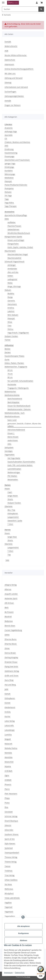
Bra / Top (11, 510)
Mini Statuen (13, 315)
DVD (6, 146)
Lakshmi (11, 311)
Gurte (7, 360)
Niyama (8, 766)
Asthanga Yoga (11, 131)
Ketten (10, 276)
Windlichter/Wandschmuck (19, 233)
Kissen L (11, 433)
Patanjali (8, 181)
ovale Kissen (13, 440)
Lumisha (8, 735)
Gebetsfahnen (13, 229)
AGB (6, 51)
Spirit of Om (10, 839)
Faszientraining (11, 153)
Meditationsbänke (12, 395)
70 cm (10, 374)
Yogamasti (9, 912)
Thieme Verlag (11, 862)
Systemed (9, 848)
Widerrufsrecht (11, 46)
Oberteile (9, 506)
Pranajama (9, 188)
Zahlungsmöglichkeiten (14, 96)
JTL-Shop (27, 977)
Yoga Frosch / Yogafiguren (18, 333)
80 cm (10, 377)
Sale (7, 560)
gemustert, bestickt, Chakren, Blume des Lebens (24, 425)
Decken (8, 352)
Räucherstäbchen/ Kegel (18, 254)
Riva (6, 807)
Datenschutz (20, 973)
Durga (10, 297)
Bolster (8, 349)
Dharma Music (11, 644)
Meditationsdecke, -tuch (15, 413)
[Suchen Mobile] (20, 9)
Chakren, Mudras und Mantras (17, 142)
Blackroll (8, 617)
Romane (8, 192)
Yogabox (8, 903)
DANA (7, 635)
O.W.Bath (9, 771)
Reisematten (13, 480)
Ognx (7, 775)
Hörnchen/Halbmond (16, 430)
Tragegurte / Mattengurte (18, 388)
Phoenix (8, 785)
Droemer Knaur (11, 662)
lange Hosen (13, 496)
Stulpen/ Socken (11, 336)
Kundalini (9, 171)
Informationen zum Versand (16, 87)
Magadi (8, 739)
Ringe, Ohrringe (14, 286)
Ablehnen (23, 940)
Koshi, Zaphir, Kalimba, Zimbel (20, 247)
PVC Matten (12, 476)
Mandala (8, 753)
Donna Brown (10, 653)
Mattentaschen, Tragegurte (16, 367)
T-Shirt (10, 551)
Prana (7, 803)
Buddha (11, 294)
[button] (37, 3)
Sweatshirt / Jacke (15, 521)
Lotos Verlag (10, 721)
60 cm (10, 370)
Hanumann (12, 304)
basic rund (12, 420)
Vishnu (10, 329)
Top (9, 555)
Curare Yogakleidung (13, 630)
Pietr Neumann (11, 794)
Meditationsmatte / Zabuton (19, 409)
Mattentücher (10, 392)
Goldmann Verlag (12, 671)
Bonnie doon (10, 626)
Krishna (11, 308)
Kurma (7, 716)
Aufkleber (12, 222)
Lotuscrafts (9, 725)
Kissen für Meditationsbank (19, 406)
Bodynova (9, 621)
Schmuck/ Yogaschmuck (14, 262)
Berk (7, 607)
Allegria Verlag (11, 585)
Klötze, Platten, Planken (14, 363)
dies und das (13, 272)
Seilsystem (9, 447)
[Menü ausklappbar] (3, 2)
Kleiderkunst (10, 707)
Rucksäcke (12, 384)
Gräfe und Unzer (12, 676)
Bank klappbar (14, 402)
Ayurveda (9, 135)
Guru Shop (9, 680)
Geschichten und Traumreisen (17, 160)
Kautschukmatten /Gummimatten (21, 462)
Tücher (8, 340)
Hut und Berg (10, 685)
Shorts (10, 499)
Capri (10, 492)
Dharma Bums (11, 639)
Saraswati (9, 812)
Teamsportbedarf (12, 853)
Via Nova (8, 884)
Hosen (7, 489)
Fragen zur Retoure (13, 105)
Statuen (8, 290)
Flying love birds (11, 666)
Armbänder (12, 269)
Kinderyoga (9, 167)
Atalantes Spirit (11, 598)
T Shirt (10, 524)
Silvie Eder (9, 830)
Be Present (9, 612)
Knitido (8, 712)
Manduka (9, 757)
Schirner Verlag (11, 816)
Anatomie (9, 128)
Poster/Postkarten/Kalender (16, 185)
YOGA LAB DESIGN (12, 898)
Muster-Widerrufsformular (16, 55)
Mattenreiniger (14, 472)
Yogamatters (10, 916)
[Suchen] (41, 9)
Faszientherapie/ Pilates (14, 356)
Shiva (10, 322)
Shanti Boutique (11, 821)
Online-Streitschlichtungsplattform (19, 69)
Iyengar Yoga (10, 163)
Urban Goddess (11, 880)
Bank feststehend (15, 399)
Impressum (8, 973)
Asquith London (11, 594)
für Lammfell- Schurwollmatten (20, 381)
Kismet (7, 703)
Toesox (7, 866)
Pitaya (7, 798)
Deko (7, 219)
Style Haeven (10, 844)
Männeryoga (10, 174)
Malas (10, 283)
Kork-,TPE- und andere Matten (20, 465)
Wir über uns (10, 73)
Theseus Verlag (11, 857)
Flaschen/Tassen (14, 226)
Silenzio (8, 825)
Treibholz (9, 871)
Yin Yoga (8, 195)
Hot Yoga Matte (14, 458)
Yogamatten (10, 455)
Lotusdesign (10, 730)
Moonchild (9, 762)
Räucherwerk (10, 251)
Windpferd (9, 893)
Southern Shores (12, 834)
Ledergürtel (12, 279)
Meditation (9, 178)
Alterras (8, 589)
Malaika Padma (11, 748)
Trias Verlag (10, 875)
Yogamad (8, 907)
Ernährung (9, 149)
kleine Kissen (13, 437)
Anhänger (12, 265)
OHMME (8, 780)
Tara (9, 326)
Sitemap (8, 83)
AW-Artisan (9, 603)
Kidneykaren (13, 513)
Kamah (8, 694)
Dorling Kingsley (11, 657)
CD (6, 139)
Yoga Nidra (9, 203)
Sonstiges (9, 451)
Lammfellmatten (14, 469)
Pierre (7, 789)
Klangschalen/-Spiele (13, 237)
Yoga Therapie (11, 206)
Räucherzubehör (14, 258)
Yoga (7, 199)
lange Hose (12, 537)
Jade (6, 689)
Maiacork (8, 744)
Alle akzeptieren (23, 926)
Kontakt (8, 42)
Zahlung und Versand (14, 78)
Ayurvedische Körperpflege (16, 215)
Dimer (7, 648)
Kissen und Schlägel (16, 240)
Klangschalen (13, 244)
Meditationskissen (12, 416)
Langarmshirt (13, 517)
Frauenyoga (9, 156)
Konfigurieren (23, 933)
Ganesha (11, 301)
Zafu (9, 444)
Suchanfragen (10, 92)
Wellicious (9, 889)
